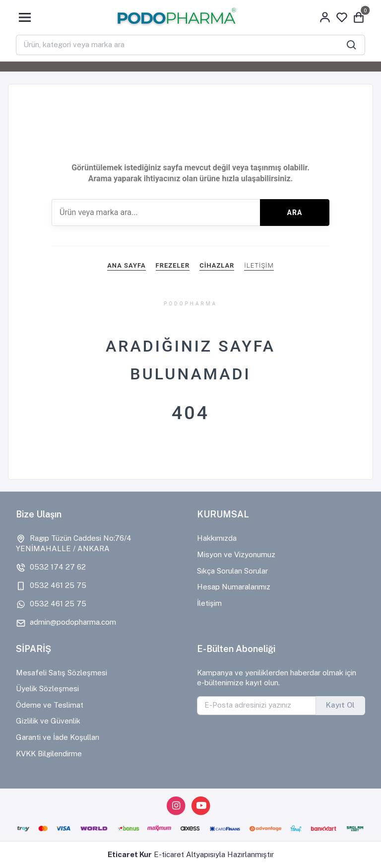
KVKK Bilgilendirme (49, 754)
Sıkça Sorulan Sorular (232, 571)
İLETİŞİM (259, 265)
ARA (295, 213)
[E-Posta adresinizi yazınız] (256, 706)
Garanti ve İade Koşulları (58, 737)
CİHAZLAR (217, 265)
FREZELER (173, 265)
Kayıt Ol (340, 705)
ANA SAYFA (126, 265)
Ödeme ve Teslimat (50, 705)
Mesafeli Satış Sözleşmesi (62, 673)
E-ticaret (169, 854)
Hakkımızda (217, 538)
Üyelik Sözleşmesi (47, 688)
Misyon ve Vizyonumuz (236, 554)
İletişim (209, 603)
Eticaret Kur (130, 854)
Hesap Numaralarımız (234, 587)
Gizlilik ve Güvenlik (48, 721)
